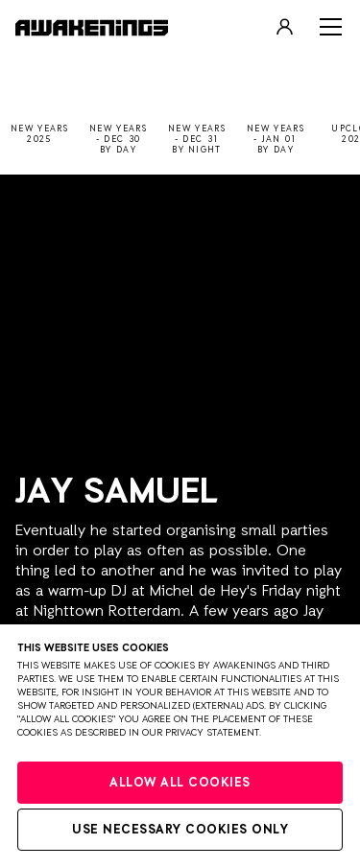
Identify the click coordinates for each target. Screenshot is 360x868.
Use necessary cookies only (180, 830)
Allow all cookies (180, 783)
